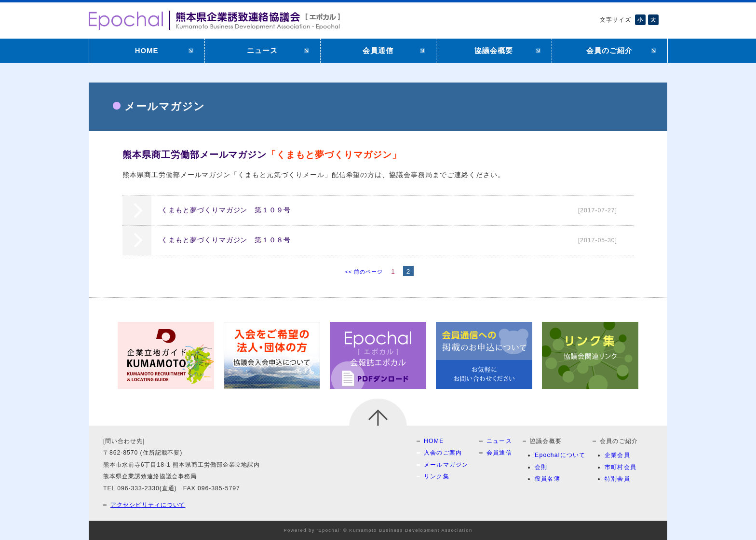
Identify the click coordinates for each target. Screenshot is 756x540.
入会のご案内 (443, 453)
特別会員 (617, 479)
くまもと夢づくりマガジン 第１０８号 (394, 240)
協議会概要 (494, 50)
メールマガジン (446, 465)
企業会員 (617, 455)
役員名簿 (547, 479)
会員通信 (378, 50)
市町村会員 (621, 467)
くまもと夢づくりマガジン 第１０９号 (394, 210)
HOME (147, 50)
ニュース (262, 50)
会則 (541, 467)
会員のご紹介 (609, 50)
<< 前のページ (364, 272)
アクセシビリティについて (148, 505)
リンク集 (437, 476)
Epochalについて (560, 455)
